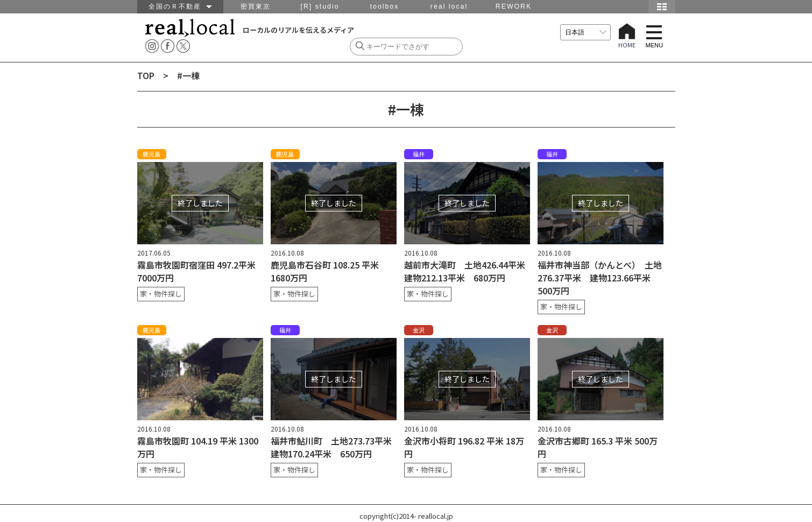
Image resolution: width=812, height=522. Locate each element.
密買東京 (256, 6)
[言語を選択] (585, 32)
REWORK (514, 6)
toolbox (385, 6)
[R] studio (320, 6)
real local (449, 6)
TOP (146, 75)
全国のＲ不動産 (180, 6)
